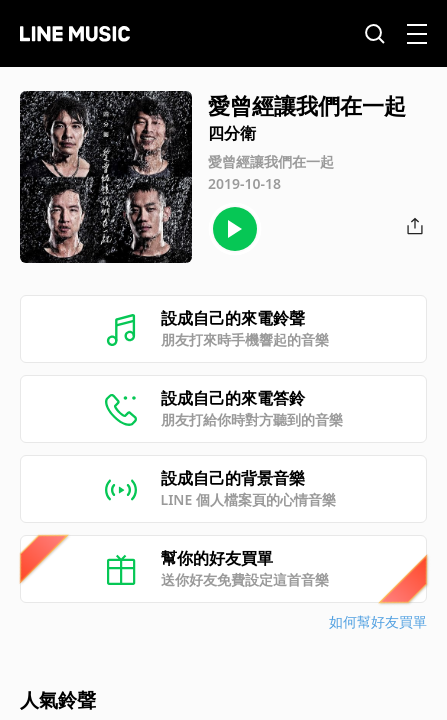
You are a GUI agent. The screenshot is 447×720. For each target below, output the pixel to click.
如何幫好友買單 (378, 621)
